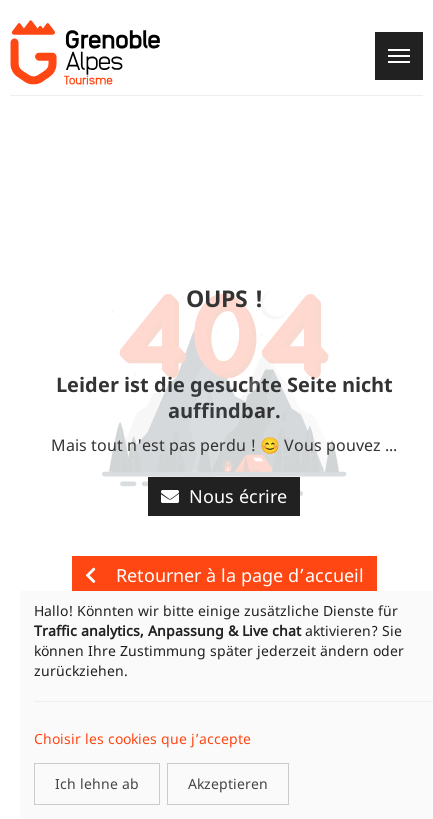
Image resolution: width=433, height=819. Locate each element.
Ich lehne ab (97, 783)
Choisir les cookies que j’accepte (142, 738)
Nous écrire (224, 496)
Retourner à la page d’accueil (224, 575)
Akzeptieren (228, 783)
